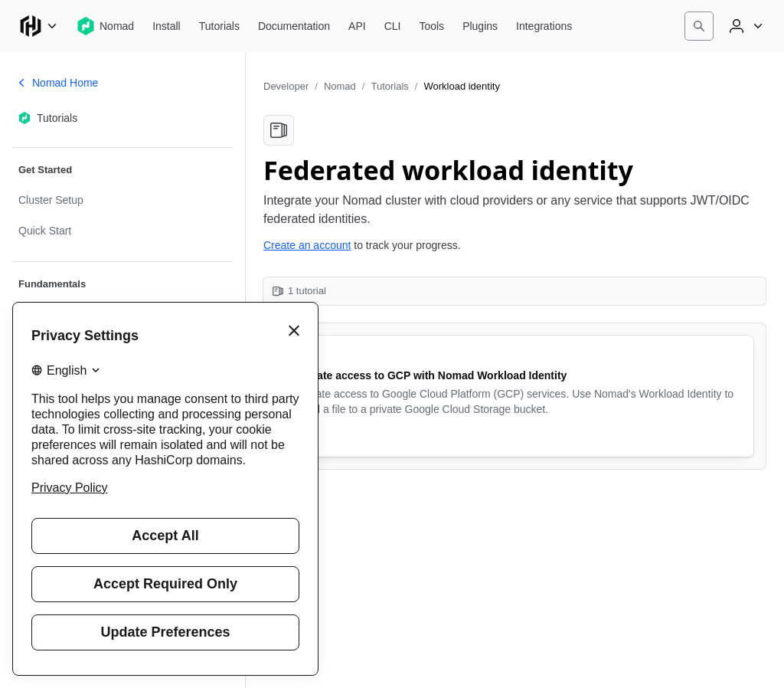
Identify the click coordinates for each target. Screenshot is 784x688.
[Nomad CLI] (393, 26)
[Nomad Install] (167, 26)
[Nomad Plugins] (480, 26)
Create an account (307, 245)
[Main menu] (38, 26)
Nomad (340, 86)
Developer (286, 86)
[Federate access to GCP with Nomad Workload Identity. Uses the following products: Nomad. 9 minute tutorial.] (514, 396)
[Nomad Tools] (431, 26)
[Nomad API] (357, 26)
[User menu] (744, 26)
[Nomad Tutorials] (219, 26)
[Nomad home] (105, 26)
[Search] (699, 26)
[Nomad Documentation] (294, 26)
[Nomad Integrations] (544, 26)
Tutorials (389, 86)
